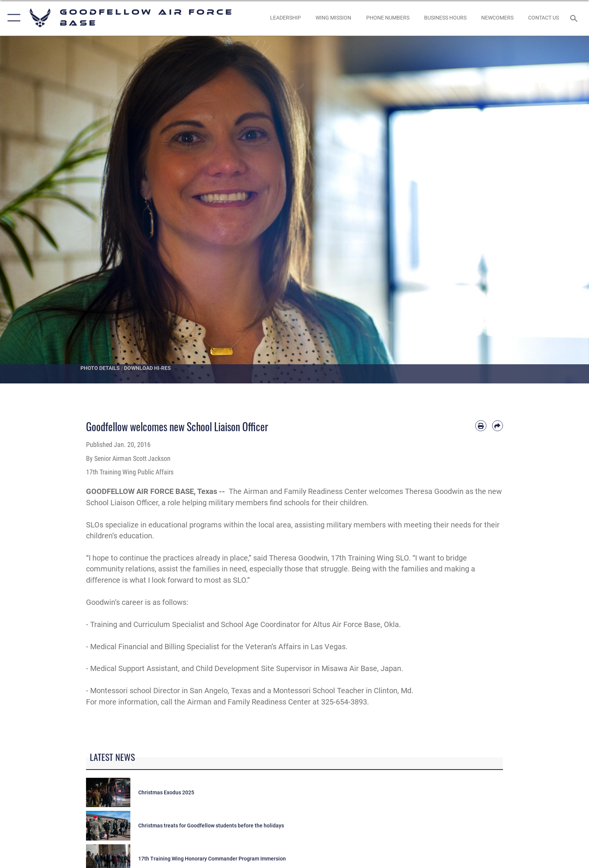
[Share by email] (498, 426)
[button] (12, 18)
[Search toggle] (575, 18)
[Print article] (481, 426)
